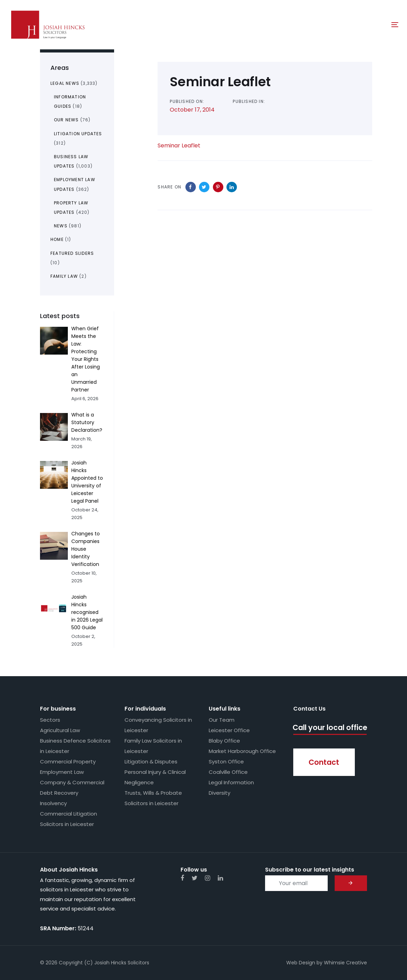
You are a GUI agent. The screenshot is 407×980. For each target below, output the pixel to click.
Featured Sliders (72, 253)
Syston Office (226, 762)
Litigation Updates (78, 134)
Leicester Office (229, 730)
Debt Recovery (59, 793)
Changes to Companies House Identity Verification (86, 549)
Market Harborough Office (242, 751)
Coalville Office (228, 772)
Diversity (220, 793)
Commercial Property (68, 762)
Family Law (64, 276)
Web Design (301, 963)
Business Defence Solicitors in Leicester (75, 746)
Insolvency (53, 803)
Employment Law (62, 772)
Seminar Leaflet (179, 145)
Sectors (50, 720)
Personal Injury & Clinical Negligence (155, 777)
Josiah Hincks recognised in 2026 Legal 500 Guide (87, 612)
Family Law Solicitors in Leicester (153, 746)
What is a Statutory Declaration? (87, 422)
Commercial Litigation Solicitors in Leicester (69, 819)
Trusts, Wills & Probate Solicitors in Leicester (153, 798)
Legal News (65, 83)
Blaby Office (224, 741)
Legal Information (231, 782)
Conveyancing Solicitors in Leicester (158, 725)
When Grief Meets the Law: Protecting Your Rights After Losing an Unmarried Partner (86, 359)
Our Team (222, 720)
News (61, 226)
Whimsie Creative (345, 963)
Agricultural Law (60, 730)
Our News (66, 120)
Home (57, 239)
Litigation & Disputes (151, 762)
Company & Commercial (72, 782)
